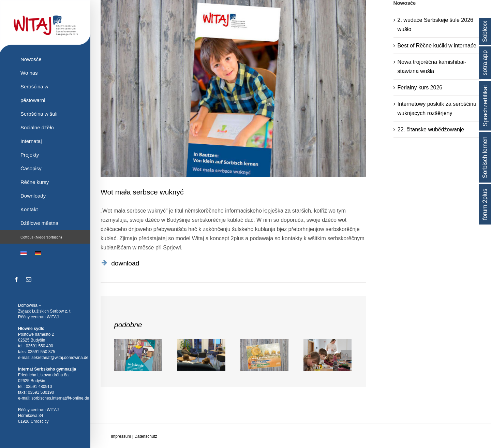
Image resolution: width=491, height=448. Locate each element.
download (125, 263)
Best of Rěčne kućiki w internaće (437, 46)
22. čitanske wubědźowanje (431, 129)
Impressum (121, 436)
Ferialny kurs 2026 (420, 88)
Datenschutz (146, 436)
